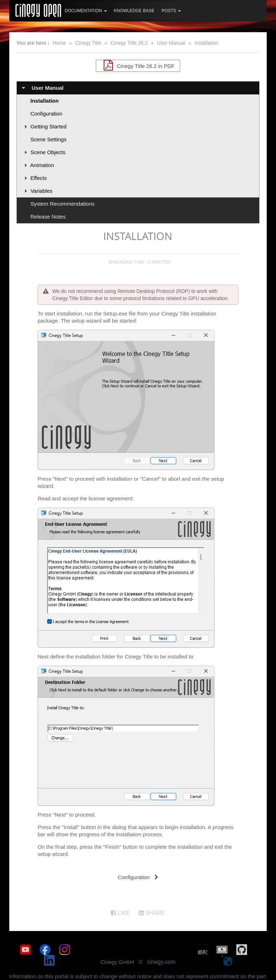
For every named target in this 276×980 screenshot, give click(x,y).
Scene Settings (48, 139)
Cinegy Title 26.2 (129, 43)
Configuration (46, 114)
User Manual (171, 43)
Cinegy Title (88, 43)
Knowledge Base (134, 11)
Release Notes (48, 217)
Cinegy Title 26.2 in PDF (138, 65)
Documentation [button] (86, 11)
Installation (206, 43)
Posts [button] (171, 11)
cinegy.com (161, 951)
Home (59, 43)
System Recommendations (62, 204)
